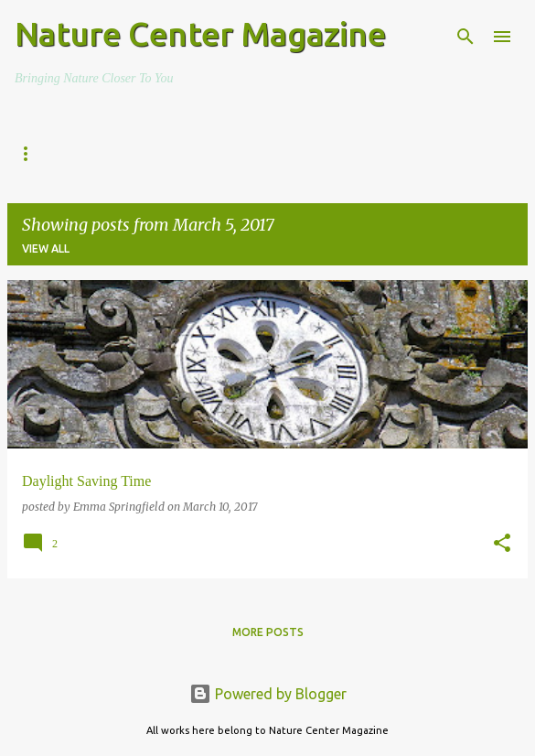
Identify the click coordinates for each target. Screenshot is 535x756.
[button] (502, 544)
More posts (268, 632)
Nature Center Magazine (200, 33)
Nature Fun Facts (350, 154)
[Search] (465, 37)
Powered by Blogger (268, 694)
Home (32, 154)
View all (46, 248)
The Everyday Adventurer (172, 154)
